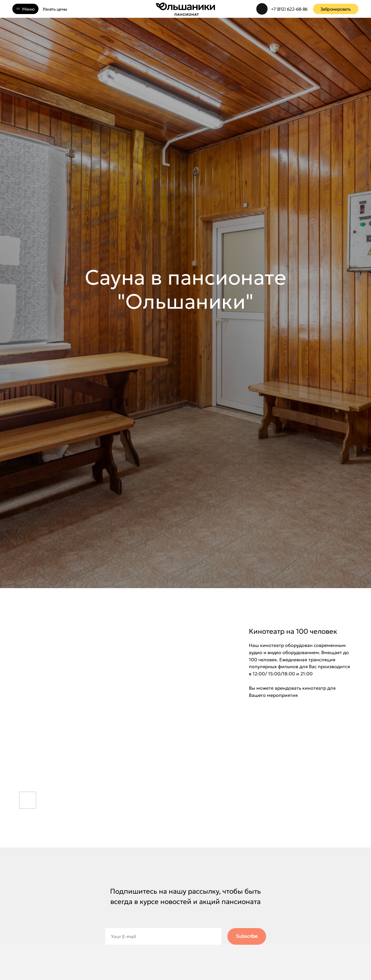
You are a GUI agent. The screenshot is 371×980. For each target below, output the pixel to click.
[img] (262, 9)
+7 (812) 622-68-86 (289, 9)
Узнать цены (55, 9)
